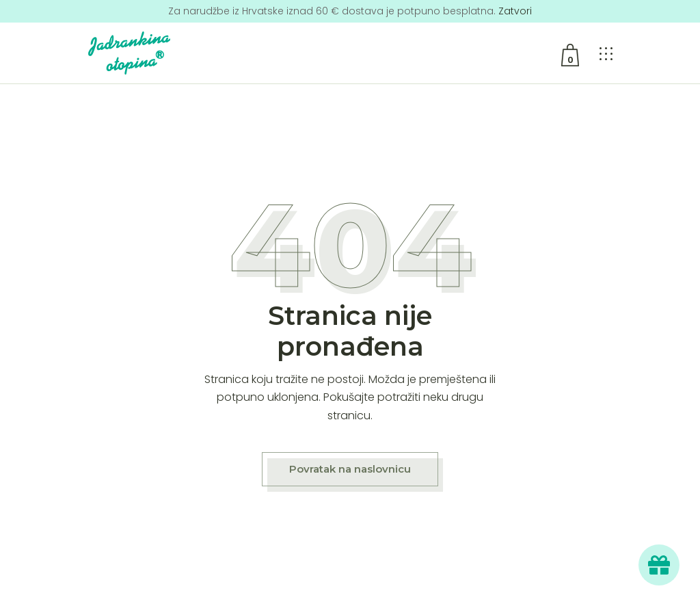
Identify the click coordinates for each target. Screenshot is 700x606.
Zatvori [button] (515, 11)
